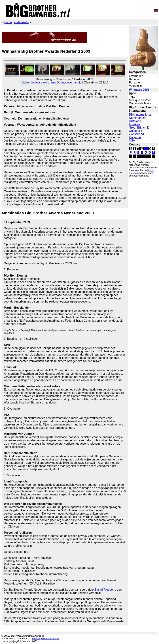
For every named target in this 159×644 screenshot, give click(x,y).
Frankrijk (134, 124)
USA (132, 141)
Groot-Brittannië (139, 128)
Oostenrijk (135, 131)
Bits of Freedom (105, 590)
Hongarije (135, 137)
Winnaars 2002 (139, 90)
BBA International (140, 115)
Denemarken (137, 118)
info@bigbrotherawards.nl (45, 639)
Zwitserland (136, 134)
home (8, 22)
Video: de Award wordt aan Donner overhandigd (52, 82)
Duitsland (135, 121)
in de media (22, 22)
